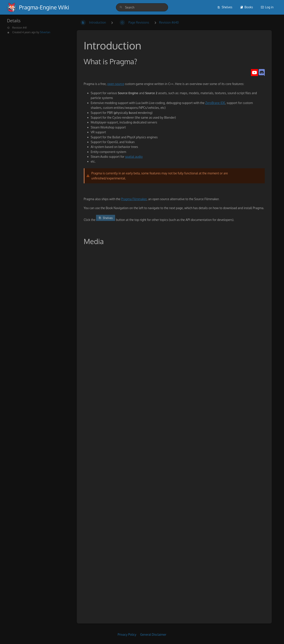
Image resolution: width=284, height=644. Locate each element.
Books (246, 7)
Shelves (225, 7)
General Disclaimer (153, 634)
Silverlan (45, 32)
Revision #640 (169, 22)
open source (116, 84)
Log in (267, 7)
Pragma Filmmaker (134, 199)
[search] (142, 7)
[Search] (121, 7)
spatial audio (134, 157)
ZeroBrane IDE (215, 103)
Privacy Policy (127, 634)
